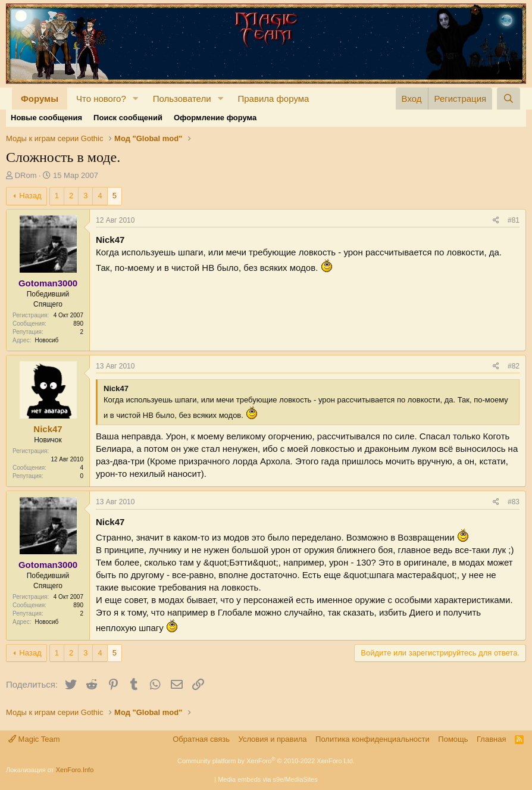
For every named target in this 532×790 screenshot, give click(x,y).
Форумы (40, 99)
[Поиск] (508, 99)
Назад (30, 196)
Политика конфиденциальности (373, 739)
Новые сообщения (46, 118)
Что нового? (101, 99)
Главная (491, 739)
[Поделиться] (496, 221)
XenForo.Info (75, 770)
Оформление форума (215, 118)
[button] (136, 99)
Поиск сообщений (128, 118)
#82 (514, 366)
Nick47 (48, 429)
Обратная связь (201, 739)
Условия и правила (273, 739)
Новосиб (46, 340)
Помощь (453, 739)
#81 (514, 220)
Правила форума (273, 99)
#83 (514, 502)
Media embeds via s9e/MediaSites (268, 779)
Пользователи (182, 99)
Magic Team (34, 739)
